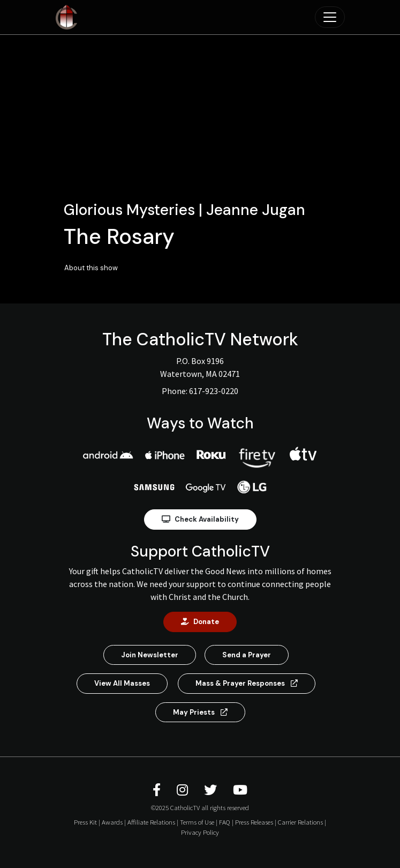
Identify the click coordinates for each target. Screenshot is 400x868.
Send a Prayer (247, 655)
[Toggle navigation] (330, 17)
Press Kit (85, 822)
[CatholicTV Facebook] (158, 790)
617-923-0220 (214, 391)
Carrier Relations (300, 822)
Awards (112, 822)
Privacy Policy (200, 832)
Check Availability (200, 519)
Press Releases (254, 822)
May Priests (200, 712)
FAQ (225, 822)
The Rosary (119, 236)
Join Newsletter (150, 655)
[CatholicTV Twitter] (212, 790)
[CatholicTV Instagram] (184, 790)
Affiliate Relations (151, 822)
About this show (91, 268)
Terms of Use (197, 822)
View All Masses (122, 683)
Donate (200, 622)
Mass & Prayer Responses (247, 683)
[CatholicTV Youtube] (240, 790)
